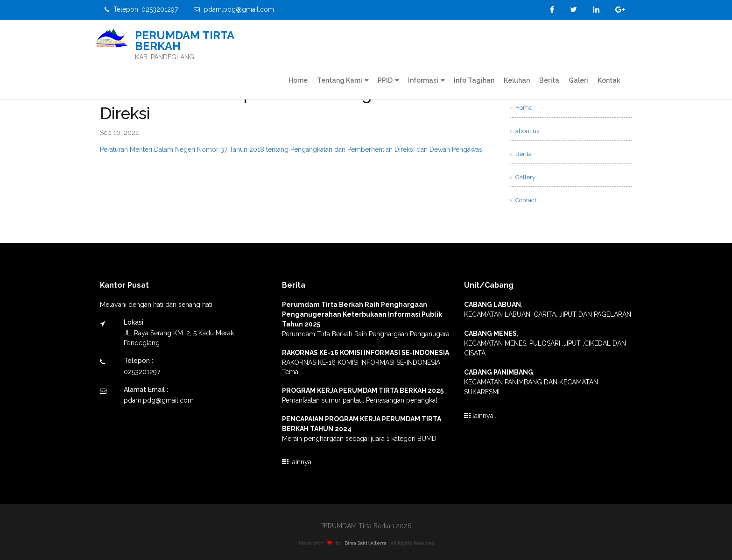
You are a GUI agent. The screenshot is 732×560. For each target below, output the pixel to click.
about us (524, 131)
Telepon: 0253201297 (141, 9)
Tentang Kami (340, 80)
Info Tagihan (474, 80)
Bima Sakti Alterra (369, 543)
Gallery (523, 177)
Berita (549, 80)
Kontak (609, 80)
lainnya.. (298, 462)
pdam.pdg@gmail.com (234, 9)
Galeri (578, 80)
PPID (385, 80)
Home (298, 80)
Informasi (423, 80)
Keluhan (517, 80)
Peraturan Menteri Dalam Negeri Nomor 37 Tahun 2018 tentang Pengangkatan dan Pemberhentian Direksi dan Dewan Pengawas (291, 149)
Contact (523, 200)
